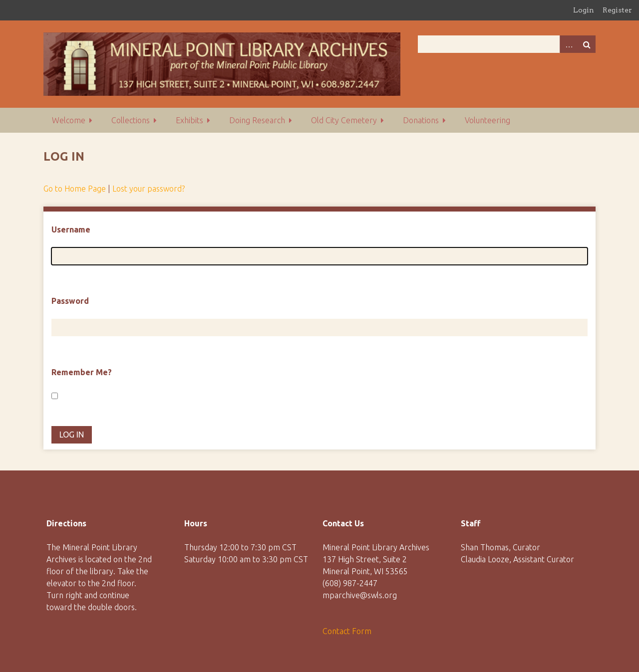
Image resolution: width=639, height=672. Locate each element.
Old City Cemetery (344, 120)
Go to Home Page (75, 189)
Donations (421, 120)
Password (70, 301)
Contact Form (347, 631)
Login (584, 10)
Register (617, 10)
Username (71, 229)
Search (587, 44)
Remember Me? (82, 372)
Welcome (69, 120)
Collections (131, 120)
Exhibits (189, 120)
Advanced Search (569, 44)
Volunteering (487, 120)
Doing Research (257, 120)
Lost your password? (149, 189)
